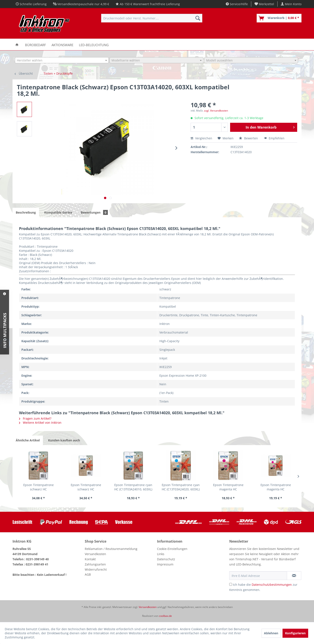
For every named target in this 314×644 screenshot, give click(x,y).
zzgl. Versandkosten (216, 111)
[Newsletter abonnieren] (294, 576)
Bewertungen (94, 212)
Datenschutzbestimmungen (272, 585)
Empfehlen (274, 138)
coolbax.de (165, 616)
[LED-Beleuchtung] (94, 45)
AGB (88, 574)
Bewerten (249, 138)
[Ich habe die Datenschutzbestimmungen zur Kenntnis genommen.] (231, 584)
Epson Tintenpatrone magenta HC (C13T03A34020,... (276, 487)
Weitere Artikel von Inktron (40, 423)
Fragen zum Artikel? (35, 418)
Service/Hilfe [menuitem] (237, 4)
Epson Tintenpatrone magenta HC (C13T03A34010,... (228, 487)
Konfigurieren (295, 633)
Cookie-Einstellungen (172, 549)
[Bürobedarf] (35, 45)
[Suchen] (198, 18)
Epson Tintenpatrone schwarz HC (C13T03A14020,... (86, 487)
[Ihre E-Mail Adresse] (258, 576)
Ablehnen (271, 633)
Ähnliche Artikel (28, 440)
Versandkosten (95, 554)
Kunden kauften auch (64, 440)
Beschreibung (26, 212)
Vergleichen (201, 138)
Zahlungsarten (95, 564)
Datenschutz (166, 559)
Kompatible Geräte (58, 212)
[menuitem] (264, 4)
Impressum (165, 564)
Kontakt (90, 559)
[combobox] (62, 60)
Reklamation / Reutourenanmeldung (111, 549)
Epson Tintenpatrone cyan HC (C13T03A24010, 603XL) (133, 487)
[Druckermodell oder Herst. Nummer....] (152, 18)
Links (161, 554)
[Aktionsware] (62, 45)
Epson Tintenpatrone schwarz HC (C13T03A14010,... (38, 487)
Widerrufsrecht (96, 569)
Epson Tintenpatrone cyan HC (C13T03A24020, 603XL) (181, 487)
